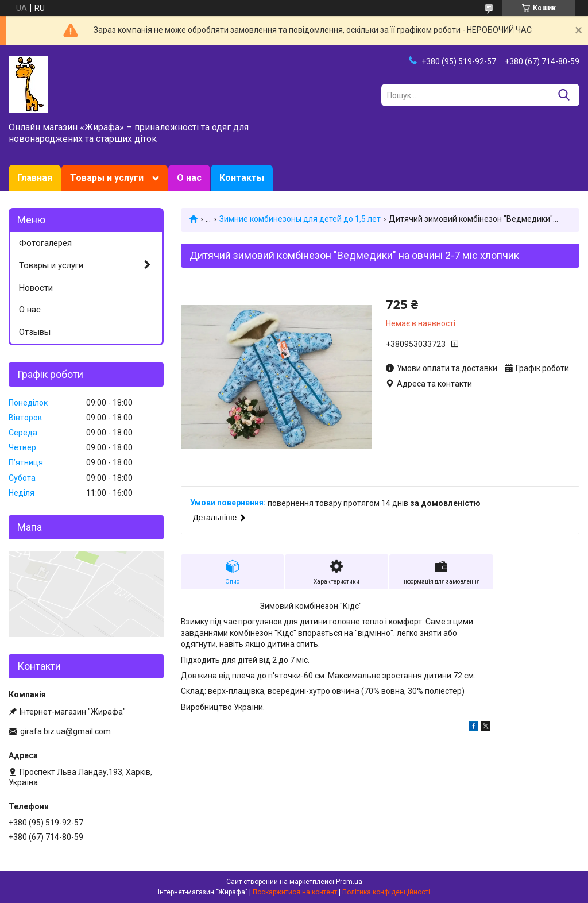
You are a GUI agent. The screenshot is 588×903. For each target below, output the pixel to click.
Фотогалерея (45, 243)
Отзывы (35, 332)
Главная (35, 178)
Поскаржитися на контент (295, 892)
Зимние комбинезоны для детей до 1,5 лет (300, 219)
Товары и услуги (107, 178)
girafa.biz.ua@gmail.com (65, 731)
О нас (189, 178)
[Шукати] (564, 95)
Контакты (242, 178)
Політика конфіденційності (386, 892)
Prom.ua (349, 882)
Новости (36, 288)
